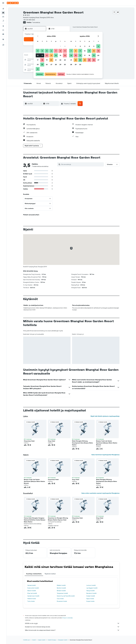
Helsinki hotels (32, 599)
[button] (3, 3)
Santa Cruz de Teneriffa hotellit (66, 596)
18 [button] (42, 60)
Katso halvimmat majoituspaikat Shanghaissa (105, 455)
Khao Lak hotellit (32, 593)
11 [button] (42, 55)
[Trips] (3, 39)
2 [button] (65, 46)
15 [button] (60, 55)
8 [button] (60, 51)
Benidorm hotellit (91, 593)
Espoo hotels (90, 599)
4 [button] (42, 51)
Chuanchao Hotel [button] (29, 441)
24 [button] (38, 64)
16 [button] (65, 55)
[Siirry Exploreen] (3, 26)
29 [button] (60, 64)
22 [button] (60, 60)
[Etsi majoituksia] (3, 13)
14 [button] (56, 55)
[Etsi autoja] (3, 17)
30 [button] (65, 64)
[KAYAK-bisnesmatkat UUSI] (3, 34)
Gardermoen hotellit (33, 596)
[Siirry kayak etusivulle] (13, 3)
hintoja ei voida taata (67, 618)
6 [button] (51, 51)
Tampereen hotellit (62, 593)
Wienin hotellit (32, 591)
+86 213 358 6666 (29, 20)
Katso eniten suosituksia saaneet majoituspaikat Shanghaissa (100, 493)
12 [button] (47, 55)
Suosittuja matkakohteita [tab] (34, 574)
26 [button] (47, 64)
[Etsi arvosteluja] (82, 164)
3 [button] (38, 51)
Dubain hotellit (91, 596)
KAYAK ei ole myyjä (72, 623)
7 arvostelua (36, 22)
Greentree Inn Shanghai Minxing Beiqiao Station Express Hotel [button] (58, 519)
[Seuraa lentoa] (3, 30)
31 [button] (38, 69)
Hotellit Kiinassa (52, 640)
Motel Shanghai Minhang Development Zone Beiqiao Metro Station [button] (82, 443)
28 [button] (56, 64)
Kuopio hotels (90, 601)
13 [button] (51, 55)
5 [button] (47, 51)
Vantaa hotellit (32, 585)
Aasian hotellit (42, 640)
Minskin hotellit (61, 591)
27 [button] (51, 64)
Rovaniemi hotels (62, 601)
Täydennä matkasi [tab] (50, 574)
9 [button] (65, 51)
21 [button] (56, 60)
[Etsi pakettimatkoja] (3, 21)
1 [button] (60, 46)
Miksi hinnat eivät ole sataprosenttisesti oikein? (72, 630)
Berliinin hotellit (61, 588)
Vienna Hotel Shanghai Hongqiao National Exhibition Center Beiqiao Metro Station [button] (35, 520)
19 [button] (47, 60)
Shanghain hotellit (63, 640)
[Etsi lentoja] (3, 9)
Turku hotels (31, 601)
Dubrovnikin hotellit (33, 588)
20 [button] (51, 60)
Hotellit (34, 640)
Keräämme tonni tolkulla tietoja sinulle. (72, 627)
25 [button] (42, 64)
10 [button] (38, 55)
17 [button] (38, 60)
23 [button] (65, 60)
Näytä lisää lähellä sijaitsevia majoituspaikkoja (105, 416)
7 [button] (56, 51)
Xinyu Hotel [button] (52, 441)
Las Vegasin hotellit (92, 588)
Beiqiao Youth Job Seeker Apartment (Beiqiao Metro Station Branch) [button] (107, 443)
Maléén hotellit (61, 585)
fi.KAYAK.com (26, 640)
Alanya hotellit (91, 591)
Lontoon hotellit (91, 585)
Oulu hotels (60, 599)
